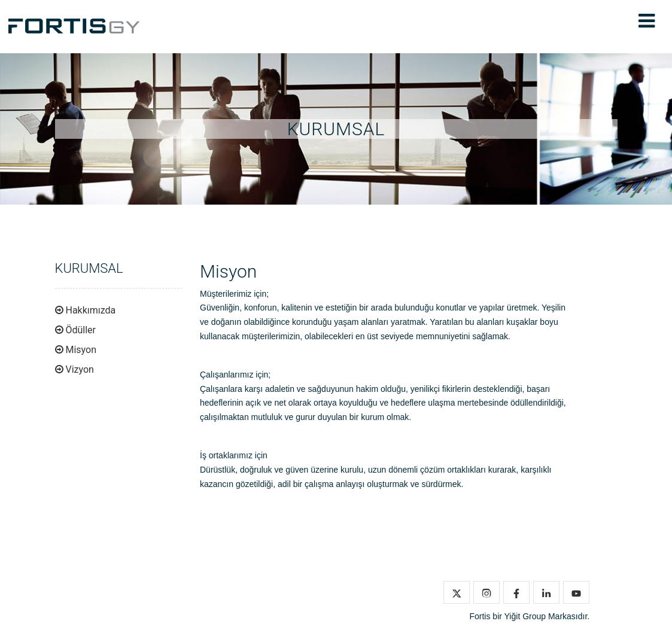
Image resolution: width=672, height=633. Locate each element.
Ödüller (80, 330)
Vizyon (79, 369)
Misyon (81, 350)
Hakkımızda (90, 310)
